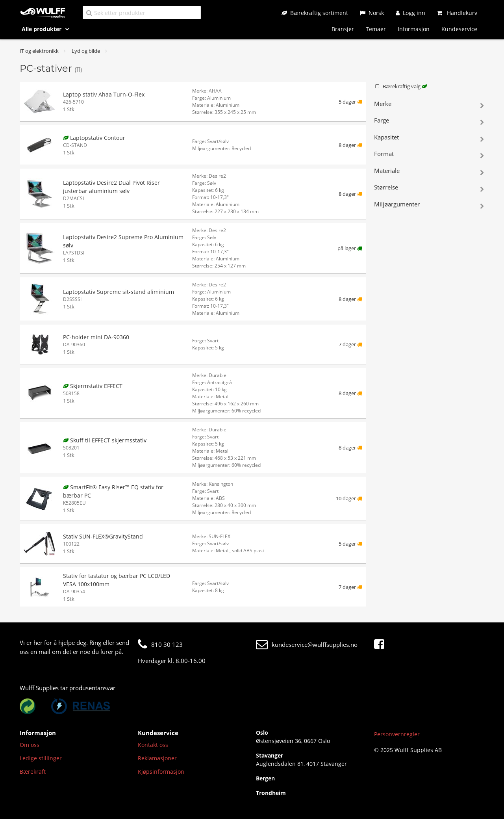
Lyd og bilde (86, 51)
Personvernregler (397, 734)
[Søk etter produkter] (142, 12)
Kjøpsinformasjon (161, 772)
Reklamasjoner (157, 758)
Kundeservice (459, 29)
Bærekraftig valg (400, 86)
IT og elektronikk (39, 51)
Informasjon (414, 29)
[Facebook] (381, 644)
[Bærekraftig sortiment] (315, 13)
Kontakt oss (153, 745)
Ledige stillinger (41, 758)
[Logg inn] (410, 13)
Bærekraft (33, 772)
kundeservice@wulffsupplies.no (307, 644)
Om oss (30, 745)
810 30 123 (160, 644)
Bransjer (343, 29)
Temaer (376, 29)
